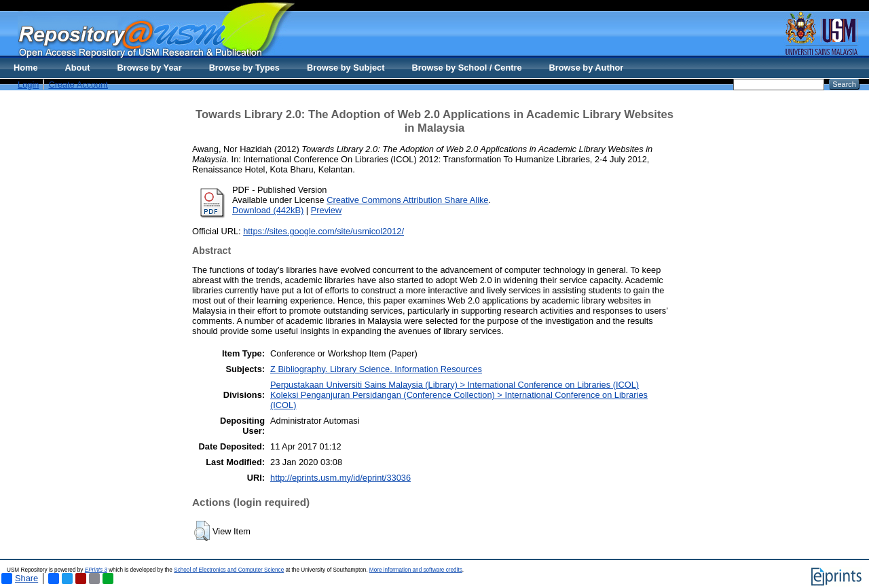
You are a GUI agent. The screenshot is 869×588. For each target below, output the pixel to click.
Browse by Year (150, 68)
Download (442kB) (268, 210)
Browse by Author (587, 68)
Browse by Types (244, 68)
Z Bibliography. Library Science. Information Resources (376, 369)
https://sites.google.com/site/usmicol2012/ (323, 231)
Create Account (78, 85)
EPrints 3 (96, 570)
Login (28, 85)
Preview (327, 210)
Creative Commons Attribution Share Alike (407, 200)
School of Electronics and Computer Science (229, 570)
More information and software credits (416, 570)
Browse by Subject (346, 68)
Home (26, 68)
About (78, 68)
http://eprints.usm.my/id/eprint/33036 (340, 478)
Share (20, 578)
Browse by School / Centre (466, 68)
